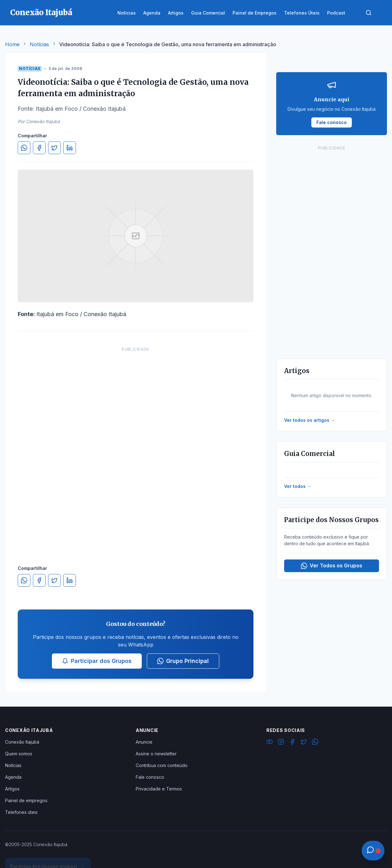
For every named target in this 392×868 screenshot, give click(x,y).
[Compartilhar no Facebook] (39, 148)
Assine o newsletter (156, 754)
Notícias (39, 44)
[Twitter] (304, 743)
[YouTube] (270, 743)
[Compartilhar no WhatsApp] (24, 148)
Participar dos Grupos (97, 661)
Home (12, 44)
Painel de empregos (26, 800)
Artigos (12, 789)
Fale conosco (150, 777)
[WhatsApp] (315, 743)
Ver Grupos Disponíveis (48, 853)
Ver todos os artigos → (310, 420)
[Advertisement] (136, 450)
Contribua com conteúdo (162, 765)
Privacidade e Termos (159, 789)
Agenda (13, 777)
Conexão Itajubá (22, 742)
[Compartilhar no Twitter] (54, 148)
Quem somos (19, 754)
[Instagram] (281, 743)
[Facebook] (292, 743)
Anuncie (144, 742)
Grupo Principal (183, 661)
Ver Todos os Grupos (332, 566)
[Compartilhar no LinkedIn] (70, 148)
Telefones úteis (21, 812)
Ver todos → (298, 486)
